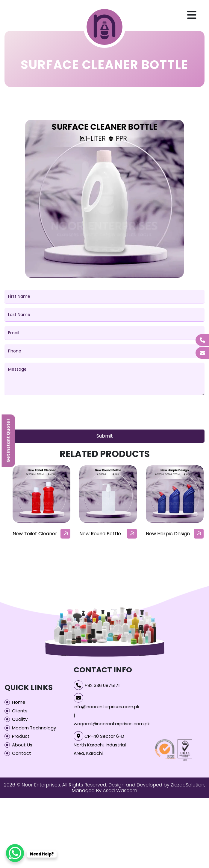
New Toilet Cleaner (35, 534)
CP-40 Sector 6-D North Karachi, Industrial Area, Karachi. (100, 745)
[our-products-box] (41, 494)
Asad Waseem (120, 790)
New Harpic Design (168, 534)
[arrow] (65, 534)
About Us (22, 745)
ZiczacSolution (188, 785)
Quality (20, 719)
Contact (22, 753)
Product (21, 736)
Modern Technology (34, 728)
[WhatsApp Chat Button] (15, 853)
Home (19, 702)
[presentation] (50, 413)
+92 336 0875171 (102, 685)
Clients (20, 711)
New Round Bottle (100, 534)
